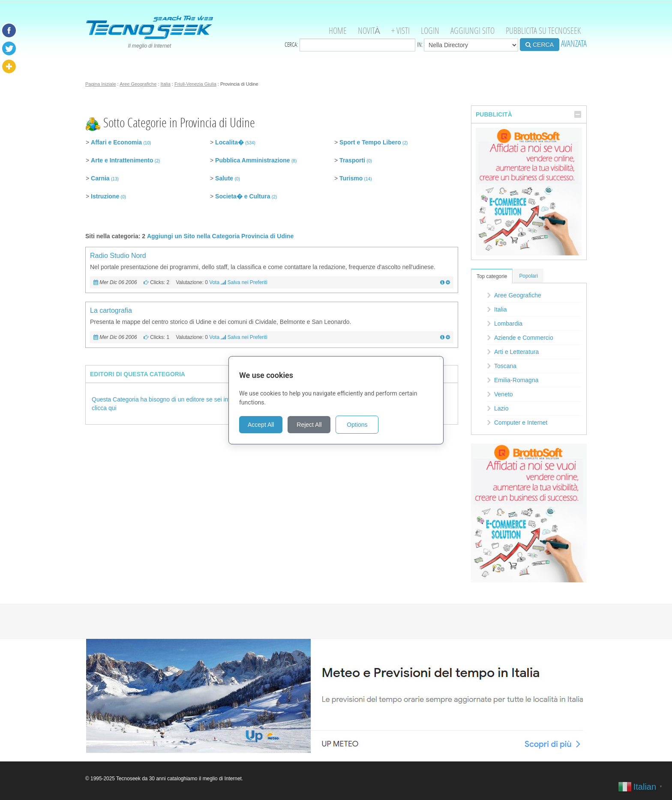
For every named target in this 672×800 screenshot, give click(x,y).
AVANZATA (574, 43)
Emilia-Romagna (516, 380)
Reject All (309, 425)
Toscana (505, 366)
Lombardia (508, 324)
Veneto (504, 394)
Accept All (261, 425)
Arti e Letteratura (516, 352)
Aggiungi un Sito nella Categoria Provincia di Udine (220, 236)
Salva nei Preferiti (247, 282)
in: (468, 45)
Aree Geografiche (138, 84)
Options (357, 425)
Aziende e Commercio (524, 338)
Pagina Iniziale (101, 84)
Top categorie (492, 276)
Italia (166, 84)
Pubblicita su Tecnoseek (543, 31)
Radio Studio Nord (118, 256)
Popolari (528, 276)
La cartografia (111, 310)
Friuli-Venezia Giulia (195, 84)
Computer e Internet (521, 422)
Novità (369, 31)
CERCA (540, 45)
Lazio (501, 408)
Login (430, 31)
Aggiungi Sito (472, 31)
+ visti (400, 31)
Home (338, 31)
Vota (214, 282)
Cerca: (350, 45)
